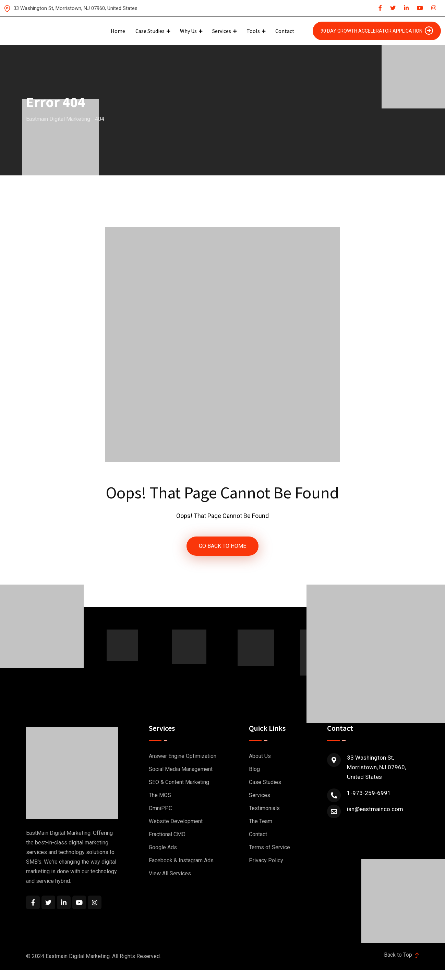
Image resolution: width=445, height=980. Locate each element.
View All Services (170, 874)
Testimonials (264, 809)
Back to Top (401, 955)
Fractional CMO (167, 835)
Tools (253, 31)
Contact (285, 31)
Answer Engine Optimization (183, 757)
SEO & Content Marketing (179, 783)
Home (118, 31)
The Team (261, 822)
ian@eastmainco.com (375, 810)
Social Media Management (181, 770)
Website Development (176, 822)
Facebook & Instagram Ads (181, 861)
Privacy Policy (266, 861)
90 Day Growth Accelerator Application (377, 31)
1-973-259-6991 (369, 794)
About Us (260, 757)
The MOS (160, 796)
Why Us (188, 31)
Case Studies (150, 31)
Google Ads (163, 848)
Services (222, 31)
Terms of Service (269, 848)
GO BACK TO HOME (222, 546)
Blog (254, 770)
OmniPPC (160, 809)
